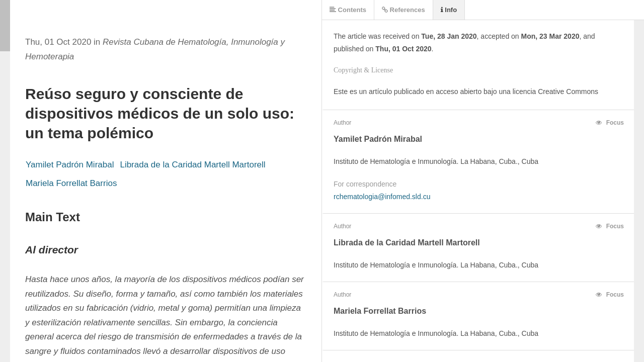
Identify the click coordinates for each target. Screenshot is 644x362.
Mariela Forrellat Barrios (71, 183)
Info (449, 10)
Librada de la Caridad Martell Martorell (192, 165)
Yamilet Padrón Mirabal (70, 165)
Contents (348, 10)
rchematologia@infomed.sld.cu (382, 197)
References (404, 10)
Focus (610, 123)
